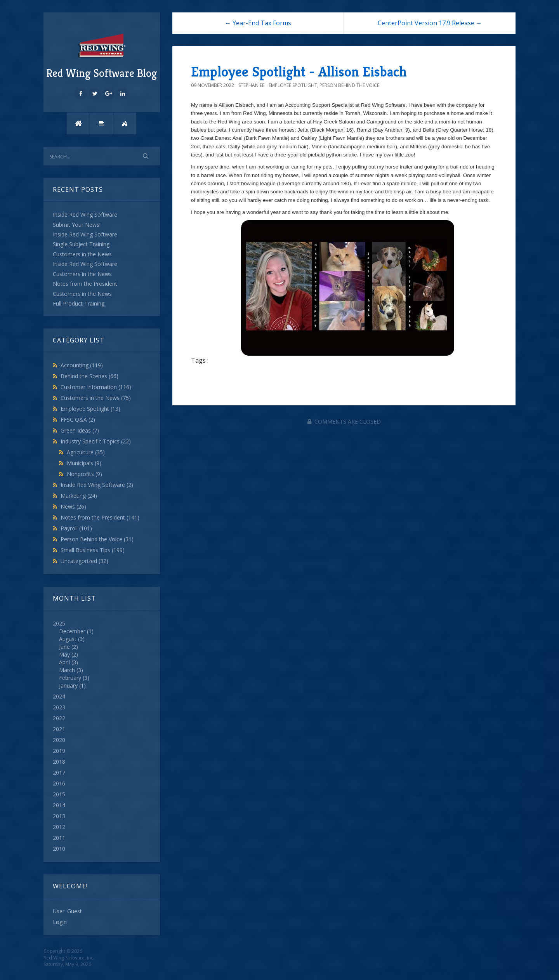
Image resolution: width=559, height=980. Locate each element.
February (70, 678)
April (64, 662)
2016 (59, 783)
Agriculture (86, 452)
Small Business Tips (93, 550)
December (72, 631)
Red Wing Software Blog (102, 56)
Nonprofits (84, 474)
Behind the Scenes (89, 376)
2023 (59, 707)
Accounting (82, 365)
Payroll (76, 528)
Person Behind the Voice (97, 539)
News (73, 507)
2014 (59, 805)
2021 (59, 729)
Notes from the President (100, 517)
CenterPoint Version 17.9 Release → (430, 23)
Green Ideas (80, 430)
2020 (59, 740)
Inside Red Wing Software (97, 485)
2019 (59, 751)
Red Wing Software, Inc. (69, 958)
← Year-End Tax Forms (258, 23)
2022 (59, 718)
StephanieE (251, 85)
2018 (59, 762)
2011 (59, 838)
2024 (59, 696)
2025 (102, 655)
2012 (59, 827)
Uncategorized (84, 561)
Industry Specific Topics (96, 441)
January (68, 685)
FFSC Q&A (78, 420)
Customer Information (96, 387)
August (68, 639)
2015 (59, 794)
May (64, 654)
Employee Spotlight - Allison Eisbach (299, 72)
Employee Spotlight (90, 409)
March (67, 670)
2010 (59, 849)
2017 (59, 772)
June (64, 647)
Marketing (79, 496)
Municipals (84, 463)
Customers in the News (96, 398)
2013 (59, 816)
